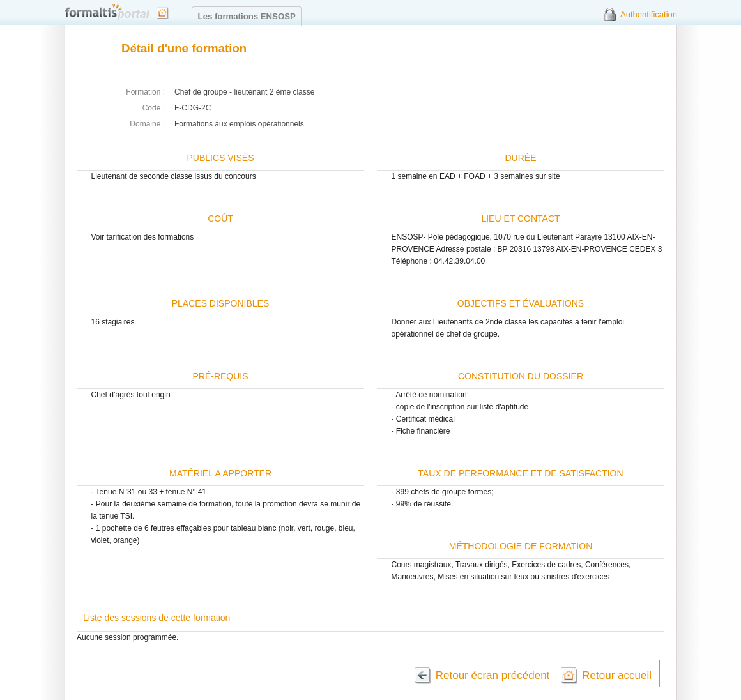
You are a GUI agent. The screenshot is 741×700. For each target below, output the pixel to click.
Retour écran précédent (493, 675)
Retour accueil (617, 675)
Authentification (649, 14)
